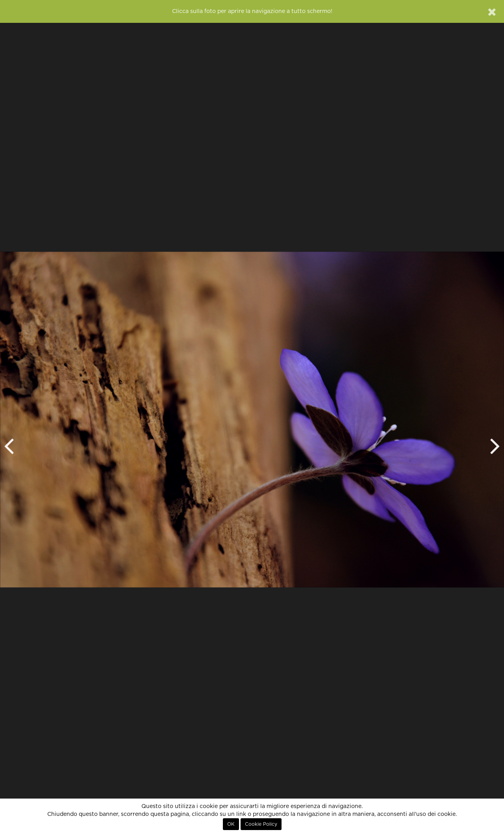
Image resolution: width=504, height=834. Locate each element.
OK (231, 824)
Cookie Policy (261, 824)
